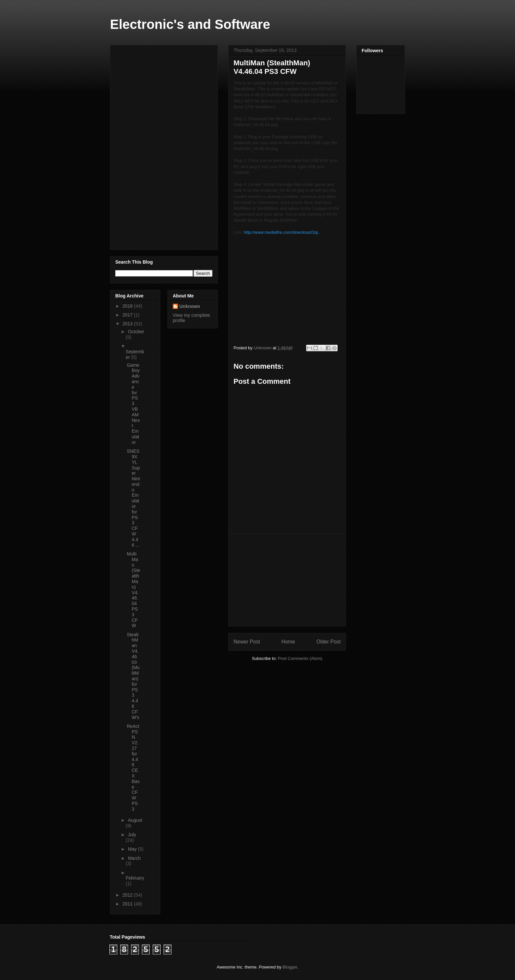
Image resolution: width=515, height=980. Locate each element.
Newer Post (247, 642)
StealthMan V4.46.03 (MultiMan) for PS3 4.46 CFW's (133, 676)
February (135, 878)
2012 (128, 895)
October (136, 332)
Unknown (190, 306)
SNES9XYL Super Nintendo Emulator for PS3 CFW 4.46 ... (133, 498)
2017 (128, 315)
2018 (128, 306)
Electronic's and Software (190, 24)
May (133, 849)
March (134, 858)
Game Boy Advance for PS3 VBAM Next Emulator (133, 404)
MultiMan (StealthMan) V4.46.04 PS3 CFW (134, 590)
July (132, 835)
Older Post (328, 642)
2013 (128, 324)
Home (288, 642)
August (135, 820)
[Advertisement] (287, 580)
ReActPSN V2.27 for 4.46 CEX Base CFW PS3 (133, 768)
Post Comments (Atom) (300, 658)
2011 (128, 904)
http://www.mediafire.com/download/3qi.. (282, 232)
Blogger (290, 967)
